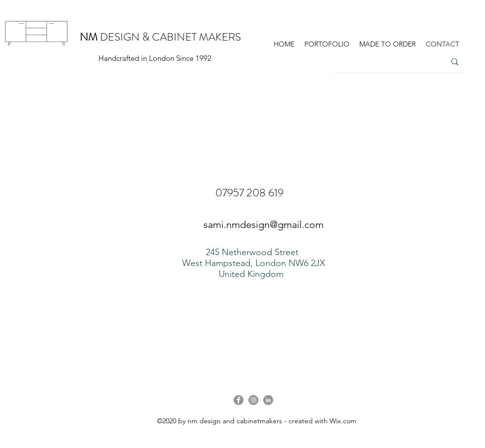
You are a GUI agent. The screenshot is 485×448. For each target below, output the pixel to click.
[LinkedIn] (268, 400)
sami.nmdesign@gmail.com (264, 224)
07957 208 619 (249, 193)
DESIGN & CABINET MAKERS (160, 37)
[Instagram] (253, 400)
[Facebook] (239, 400)
